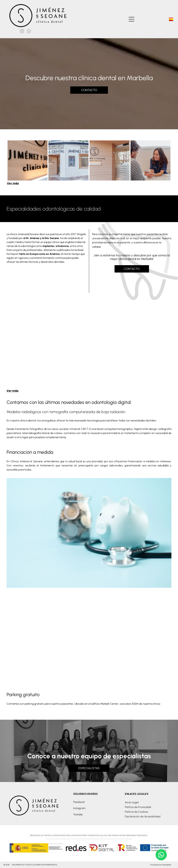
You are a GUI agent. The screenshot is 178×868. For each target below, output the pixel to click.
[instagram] (22, 32)
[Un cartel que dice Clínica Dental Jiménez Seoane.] (28, 160)
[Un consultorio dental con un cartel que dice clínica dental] (68, 160)
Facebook (79, 802)
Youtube (78, 814)
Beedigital (167, 865)
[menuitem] (148, 802)
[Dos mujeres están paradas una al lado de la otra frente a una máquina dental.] (89, 347)
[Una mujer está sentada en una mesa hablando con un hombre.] (151, 160)
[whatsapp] (29, 32)
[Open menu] (131, 19)
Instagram (79, 808)
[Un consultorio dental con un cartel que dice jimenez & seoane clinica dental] (110, 160)
